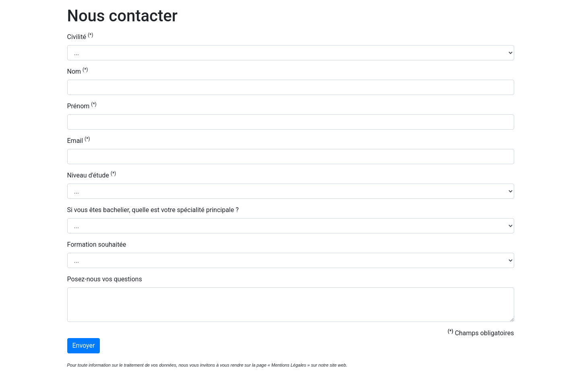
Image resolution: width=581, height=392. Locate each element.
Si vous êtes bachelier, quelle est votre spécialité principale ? (153, 210)
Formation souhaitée (97, 244)
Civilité (80, 36)
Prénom (82, 106)
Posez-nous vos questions (105, 279)
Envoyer (84, 346)
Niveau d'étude (92, 175)
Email (79, 140)
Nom (78, 71)
